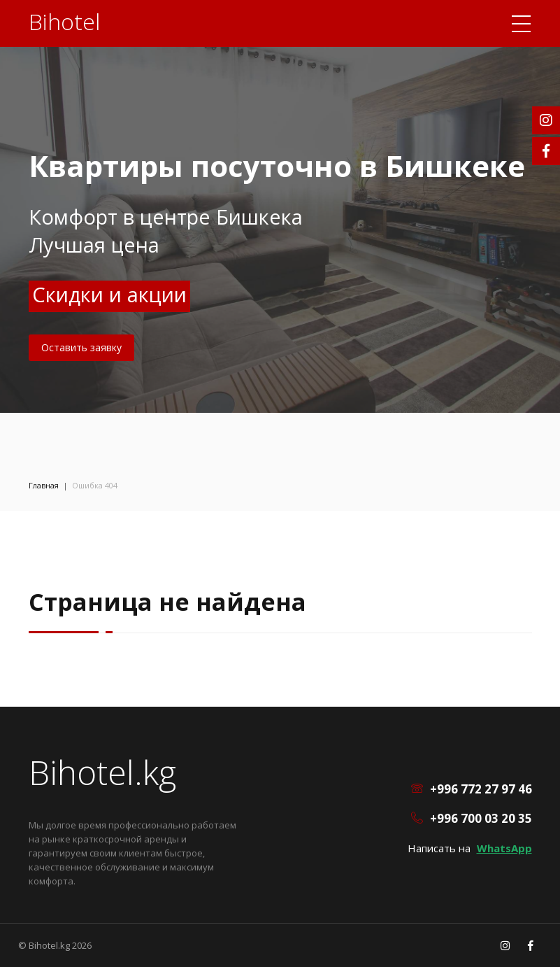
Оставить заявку (81, 347)
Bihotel (64, 21)
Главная (44, 485)
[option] (280, 206)
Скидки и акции (109, 294)
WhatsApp (504, 848)
